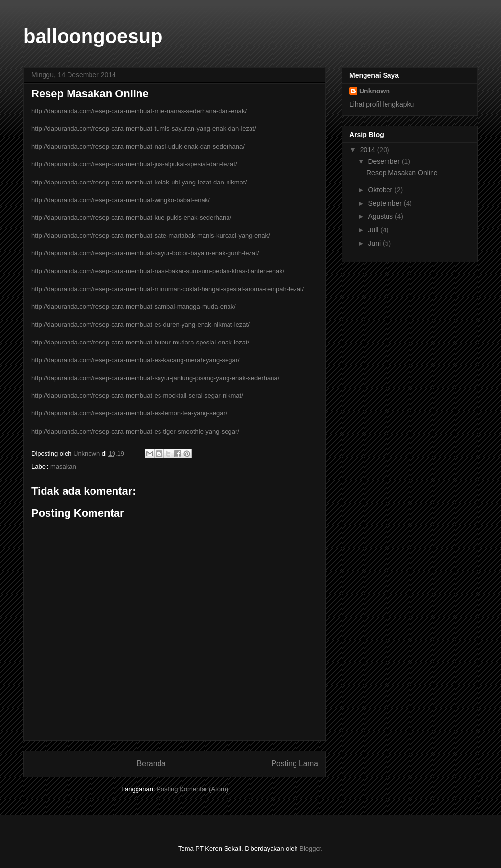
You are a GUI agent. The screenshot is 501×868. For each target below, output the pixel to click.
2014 (369, 150)
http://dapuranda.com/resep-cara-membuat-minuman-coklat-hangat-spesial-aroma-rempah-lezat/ (168, 289)
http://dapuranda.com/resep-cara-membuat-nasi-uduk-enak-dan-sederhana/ (138, 147)
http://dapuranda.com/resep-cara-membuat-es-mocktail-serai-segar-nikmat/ (137, 396)
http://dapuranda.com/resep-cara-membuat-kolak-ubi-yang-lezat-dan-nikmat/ (139, 182)
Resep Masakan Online (402, 173)
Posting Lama (295, 764)
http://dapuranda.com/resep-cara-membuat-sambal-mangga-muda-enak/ (134, 307)
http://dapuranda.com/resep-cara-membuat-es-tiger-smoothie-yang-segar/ (135, 431)
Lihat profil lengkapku (382, 104)
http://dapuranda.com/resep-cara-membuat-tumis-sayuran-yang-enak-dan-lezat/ (144, 128)
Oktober (381, 190)
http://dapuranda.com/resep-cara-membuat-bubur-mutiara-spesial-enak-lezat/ (140, 342)
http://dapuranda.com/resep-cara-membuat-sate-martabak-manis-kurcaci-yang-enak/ (151, 236)
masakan (63, 467)
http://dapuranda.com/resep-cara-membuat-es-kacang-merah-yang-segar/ (136, 360)
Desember (385, 161)
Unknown (375, 91)
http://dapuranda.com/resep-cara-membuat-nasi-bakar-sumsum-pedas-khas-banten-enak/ (158, 271)
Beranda (151, 764)
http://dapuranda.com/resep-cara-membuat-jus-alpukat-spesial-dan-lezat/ (134, 164)
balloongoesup (93, 36)
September (386, 203)
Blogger (310, 849)
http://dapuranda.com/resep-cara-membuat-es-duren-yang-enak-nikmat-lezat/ (140, 325)
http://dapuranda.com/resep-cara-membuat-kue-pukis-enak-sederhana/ (131, 217)
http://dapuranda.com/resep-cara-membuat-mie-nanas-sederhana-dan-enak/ (139, 111)
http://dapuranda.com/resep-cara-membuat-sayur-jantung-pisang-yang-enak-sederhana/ (155, 378)
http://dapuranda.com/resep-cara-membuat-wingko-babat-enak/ (121, 200)
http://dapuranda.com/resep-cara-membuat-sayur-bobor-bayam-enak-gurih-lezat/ (145, 253)
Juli (374, 230)
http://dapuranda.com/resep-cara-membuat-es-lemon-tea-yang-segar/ (129, 413)
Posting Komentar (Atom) (192, 789)
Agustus (381, 216)
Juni (375, 243)
